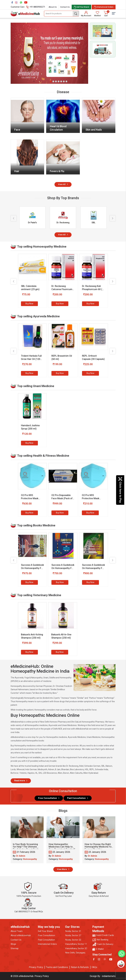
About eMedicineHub (21, 935)
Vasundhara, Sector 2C (76, 948)
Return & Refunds (80, 967)
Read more (20, 781)
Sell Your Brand (45, 931)
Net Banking (100, 940)
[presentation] (14, 218)
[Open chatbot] (121, 964)
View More (62, 869)
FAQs (94, 967)
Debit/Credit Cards (103, 935)
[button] (51, 81)
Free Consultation (48, 798)
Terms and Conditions (57, 967)
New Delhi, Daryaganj (75, 953)
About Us (53, 7)
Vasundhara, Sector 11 (76, 944)
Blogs (13, 944)
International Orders (47, 944)
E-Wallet (98, 949)
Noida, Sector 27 (73, 935)
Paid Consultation (76, 798)
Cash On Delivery (103, 944)
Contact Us (65, 7)
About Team (17, 931)
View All (62, 184)
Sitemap (15, 948)
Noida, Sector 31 (73, 931)
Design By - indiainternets (103, 976)
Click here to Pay (120, 490)
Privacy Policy (36, 967)
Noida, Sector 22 (73, 940)
